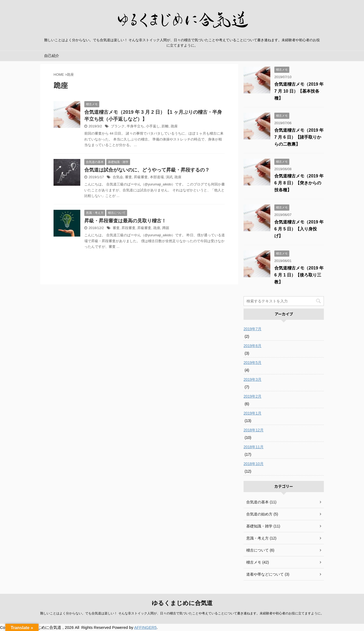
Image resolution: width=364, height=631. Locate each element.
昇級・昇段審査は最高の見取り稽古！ (125, 221)
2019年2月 (253, 396)
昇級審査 (141, 177)
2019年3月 (253, 379)
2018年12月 (254, 430)
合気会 (118, 177)
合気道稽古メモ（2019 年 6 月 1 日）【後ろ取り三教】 (299, 275)
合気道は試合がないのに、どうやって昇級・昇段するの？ (147, 170)
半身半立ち (135, 126)
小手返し (153, 126)
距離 (165, 126)
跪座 (174, 126)
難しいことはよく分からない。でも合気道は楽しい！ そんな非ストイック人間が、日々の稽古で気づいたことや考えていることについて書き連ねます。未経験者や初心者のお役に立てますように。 (182, 613)
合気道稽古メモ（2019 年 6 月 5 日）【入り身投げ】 (299, 229)
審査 (128, 177)
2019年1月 (253, 413)
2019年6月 (253, 346)
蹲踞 (166, 228)
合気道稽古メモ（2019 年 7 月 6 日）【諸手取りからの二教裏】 (299, 137)
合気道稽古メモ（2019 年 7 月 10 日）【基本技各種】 (299, 91)
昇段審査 (128, 228)
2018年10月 (254, 464)
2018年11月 (254, 447)
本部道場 (157, 177)
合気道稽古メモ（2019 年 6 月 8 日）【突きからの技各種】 (299, 183)
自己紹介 (52, 56)
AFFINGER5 (145, 627)
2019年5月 (253, 363)
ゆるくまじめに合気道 (182, 603)
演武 (169, 177)
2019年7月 (253, 329)
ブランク (118, 126)
